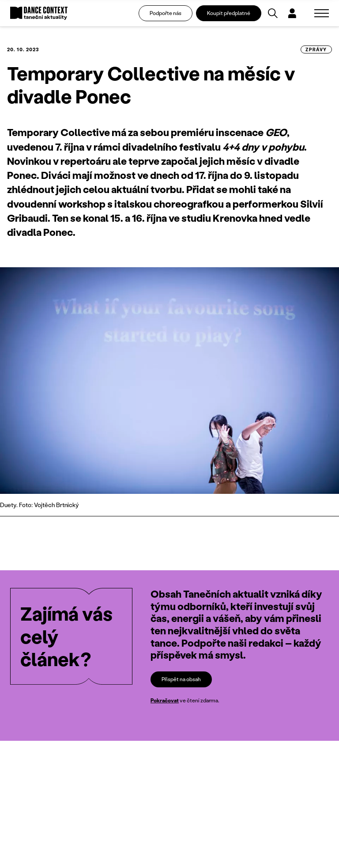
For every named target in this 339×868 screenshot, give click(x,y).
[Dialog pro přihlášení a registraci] (292, 13)
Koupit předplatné (229, 13)
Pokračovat (165, 700)
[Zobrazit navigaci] (322, 13)
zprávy (316, 49)
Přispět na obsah (181, 679)
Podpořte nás (166, 13)
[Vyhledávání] (273, 13)
